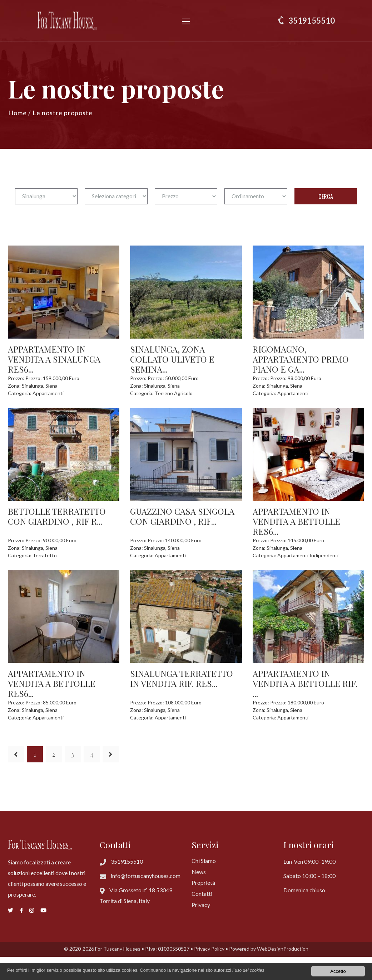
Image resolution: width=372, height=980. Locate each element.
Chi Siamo (204, 861)
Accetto (338, 971)
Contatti (202, 894)
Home (18, 113)
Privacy (201, 905)
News (199, 872)
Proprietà (203, 882)
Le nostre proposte (63, 113)
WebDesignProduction (283, 949)
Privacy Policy (209, 949)
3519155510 (312, 21)
